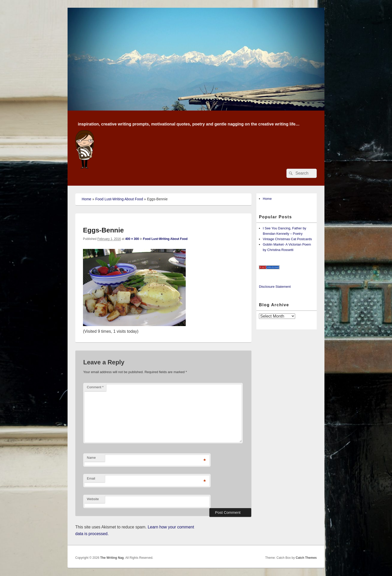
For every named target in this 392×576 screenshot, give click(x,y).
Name (91, 458)
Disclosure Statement (275, 287)
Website (93, 499)
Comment (95, 387)
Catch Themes (306, 558)
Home (86, 199)
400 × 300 (132, 239)
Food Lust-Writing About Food (119, 199)
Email (91, 478)
